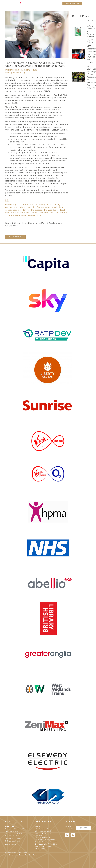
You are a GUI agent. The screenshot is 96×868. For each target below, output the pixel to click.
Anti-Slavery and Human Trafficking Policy (21, 855)
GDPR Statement (24, 853)
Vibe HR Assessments (43, 833)
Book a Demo (72, 4)
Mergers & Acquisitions (43, 846)
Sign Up (83, 828)
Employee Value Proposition (46, 844)
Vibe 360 (38, 836)
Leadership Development (45, 840)
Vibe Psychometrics (42, 838)
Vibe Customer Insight (43, 831)
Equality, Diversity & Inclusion (46, 842)
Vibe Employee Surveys (44, 829)
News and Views (41, 849)
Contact (38, 851)
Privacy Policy (10, 853)
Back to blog (15, 237)
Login (56, 4)
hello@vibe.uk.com (13, 841)
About (37, 827)
